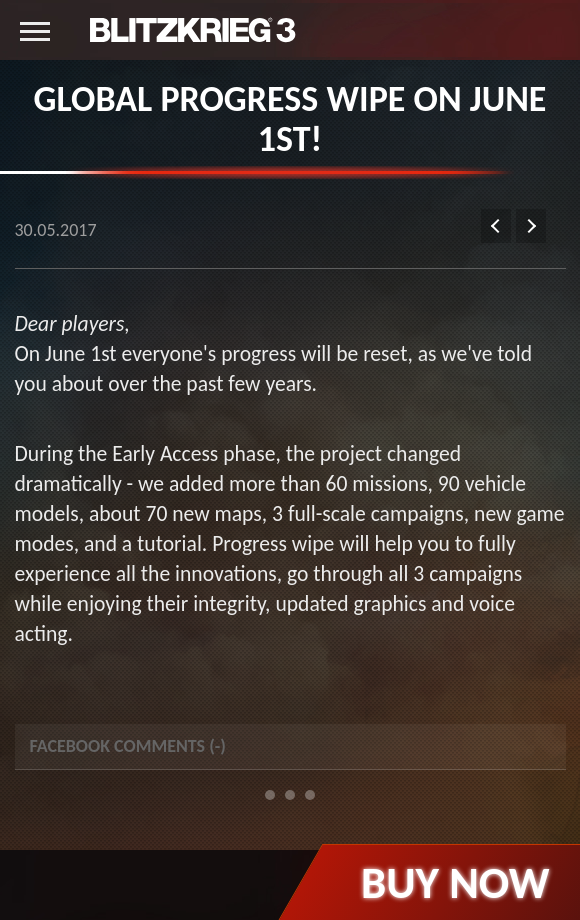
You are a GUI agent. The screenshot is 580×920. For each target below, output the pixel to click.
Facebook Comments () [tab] (128, 746)
